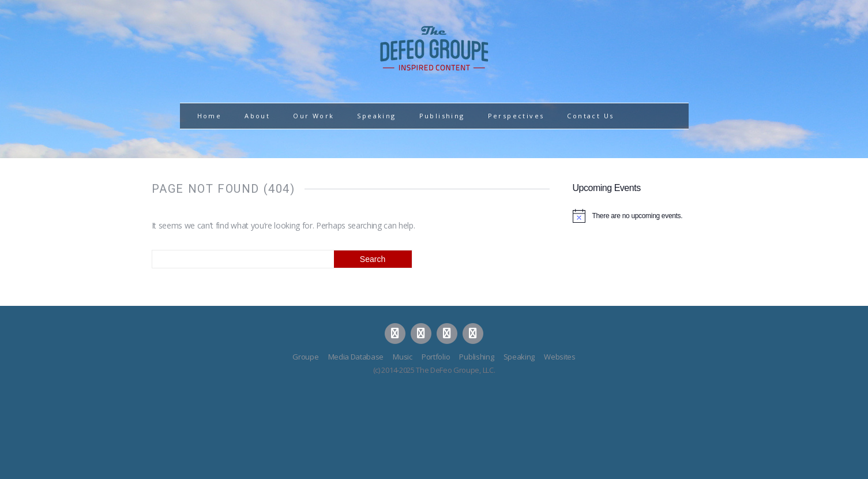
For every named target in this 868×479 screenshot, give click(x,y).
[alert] (645, 216)
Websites (559, 357)
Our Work (313, 116)
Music (402, 357)
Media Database (356, 357)
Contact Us (590, 116)
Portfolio (436, 357)
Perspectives (516, 116)
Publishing (442, 116)
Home (210, 116)
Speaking (376, 116)
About (257, 116)
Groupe (305, 357)
